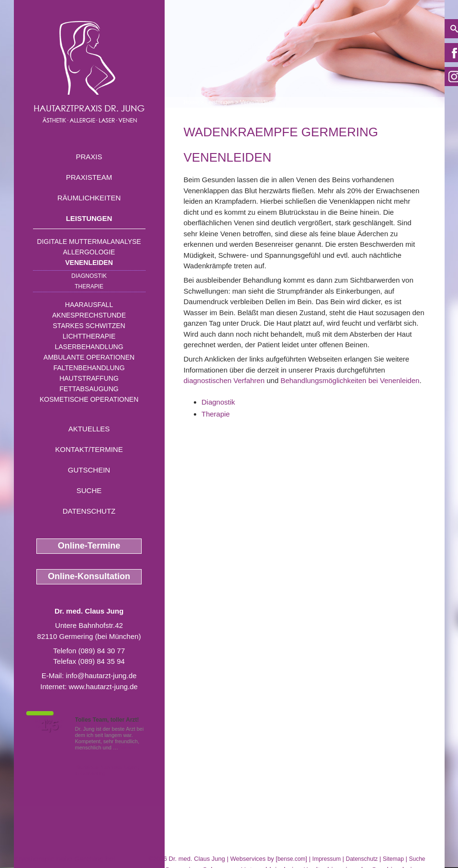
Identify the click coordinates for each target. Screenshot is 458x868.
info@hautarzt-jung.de (101, 676)
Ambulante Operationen (89, 357)
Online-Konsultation (89, 576)
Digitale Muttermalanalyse (89, 242)
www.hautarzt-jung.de (103, 687)
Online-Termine (89, 546)
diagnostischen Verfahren (224, 380)
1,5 (50, 725)
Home (191, 102)
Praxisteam (89, 177)
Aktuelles (89, 429)
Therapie (89, 286)
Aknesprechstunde (89, 315)
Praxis (89, 157)
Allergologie (89, 252)
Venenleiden (89, 263)
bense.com (292, 859)
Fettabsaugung (89, 389)
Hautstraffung (89, 378)
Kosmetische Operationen (89, 399)
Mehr (126, 747)
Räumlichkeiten (89, 198)
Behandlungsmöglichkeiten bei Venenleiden (350, 380)
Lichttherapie (89, 336)
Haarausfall (89, 305)
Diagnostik (89, 276)
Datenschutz (89, 511)
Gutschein (89, 470)
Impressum (327, 859)
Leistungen (89, 218)
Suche (89, 490)
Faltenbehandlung (89, 368)
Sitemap (393, 859)
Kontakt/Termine (89, 449)
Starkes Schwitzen (89, 326)
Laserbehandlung (89, 347)
